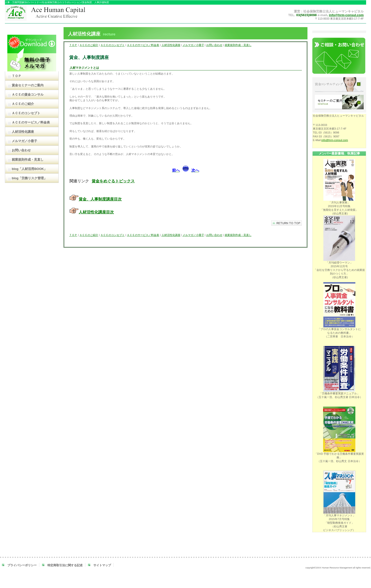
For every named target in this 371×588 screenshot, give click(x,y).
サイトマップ (102, 565)
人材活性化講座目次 (96, 212)
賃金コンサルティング (339, 85)
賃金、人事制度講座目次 (100, 199)
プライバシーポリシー (22, 565)
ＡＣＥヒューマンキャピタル (56, 14)
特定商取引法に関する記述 (65, 565)
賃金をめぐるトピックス (113, 181)
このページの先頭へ (287, 223)
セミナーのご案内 (339, 102)
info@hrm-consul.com (346, 15)
